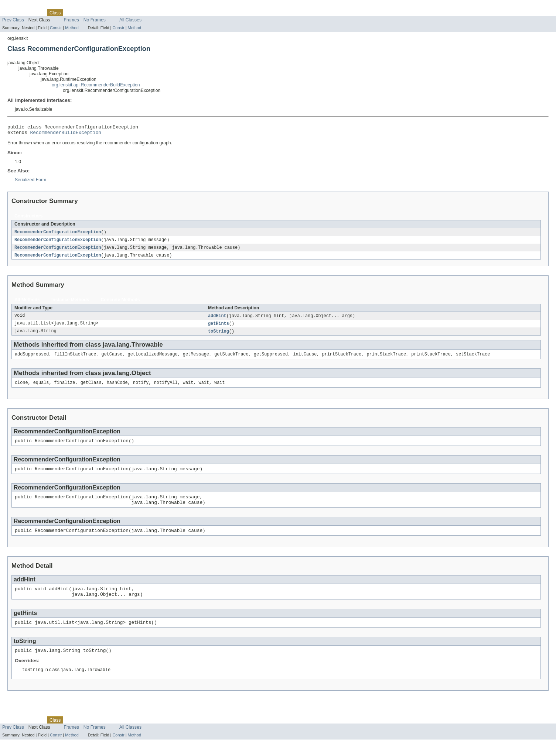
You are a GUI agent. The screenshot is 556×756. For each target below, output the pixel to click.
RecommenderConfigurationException (58, 234)
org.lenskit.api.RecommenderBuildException (96, 85)
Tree (72, 13)
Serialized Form (30, 182)
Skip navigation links (20, 6)
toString (219, 336)
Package (34, 13)
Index (114, 13)
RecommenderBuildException (66, 134)
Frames (71, 20)
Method (72, 28)
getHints (219, 328)
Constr (56, 28)
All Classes (130, 20)
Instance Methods (70, 303)
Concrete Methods (120, 303)
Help (129, 13)
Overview (12, 13)
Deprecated (93, 13)
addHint (217, 320)
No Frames (95, 20)
